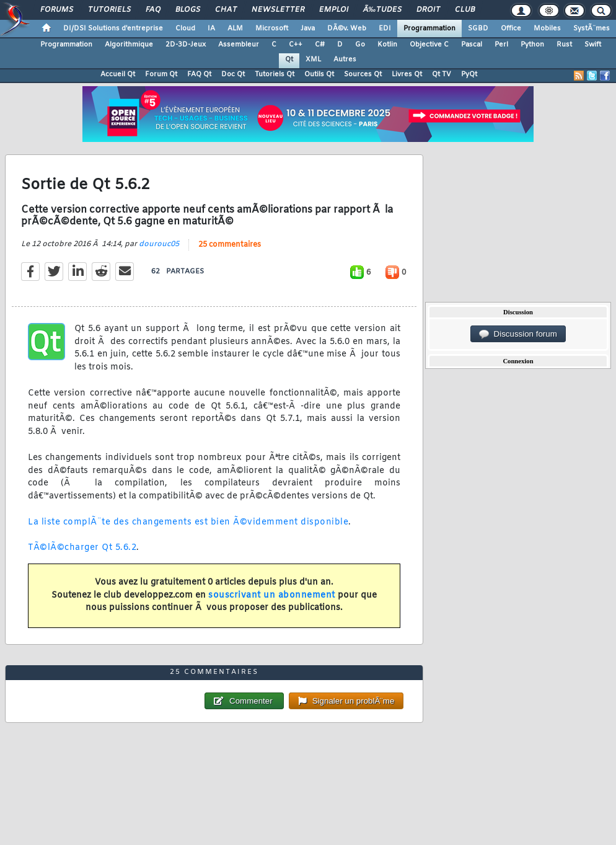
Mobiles (547, 29)
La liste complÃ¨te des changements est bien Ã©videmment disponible (188, 522)
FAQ (153, 10)
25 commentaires (230, 245)
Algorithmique (129, 45)
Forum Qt (161, 74)
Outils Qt (319, 74)
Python (532, 45)
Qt (289, 60)
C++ (296, 45)
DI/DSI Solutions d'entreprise (113, 29)
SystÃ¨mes (592, 29)
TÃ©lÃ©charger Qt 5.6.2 (82, 548)
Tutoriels (109, 10)
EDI (385, 29)
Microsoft (272, 29)
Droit (428, 10)
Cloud (185, 29)
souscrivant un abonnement (272, 595)
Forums (57, 10)
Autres (345, 60)
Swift (593, 45)
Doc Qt (233, 74)
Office (511, 29)
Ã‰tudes (382, 10)
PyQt (469, 74)
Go (360, 45)
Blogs (188, 10)
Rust (564, 45)
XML (313, 60)
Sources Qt (363, 74)
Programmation (429, 29)
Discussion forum (518, 334)
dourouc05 (159, 244)
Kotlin (387, 45)
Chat (226, 10)
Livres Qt (407, 74)
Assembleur (239, 45)
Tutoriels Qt (275, 74)
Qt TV (442, 74)
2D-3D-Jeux (186, 45)
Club (465, 10)
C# (320, 45)
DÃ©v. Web (347, 29)
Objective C (429, 45)
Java (308, 29)
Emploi (334, 10)
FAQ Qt (199, 74)
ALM (235, 29)
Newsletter (278, 10)
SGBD (478, 29)
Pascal (472, 45)
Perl (501, 45)
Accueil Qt (118, 74)
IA (211, 29)
